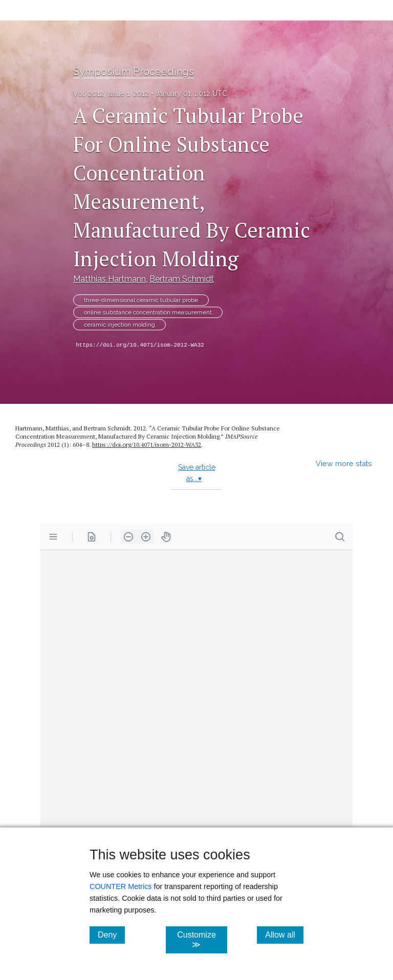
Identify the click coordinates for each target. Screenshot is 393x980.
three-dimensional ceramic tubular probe (141, 300)
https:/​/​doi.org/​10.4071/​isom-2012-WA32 (147, 445)
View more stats (344, 463)
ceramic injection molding (119, 325)
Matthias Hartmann (110, 279)
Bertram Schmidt (182, 279)
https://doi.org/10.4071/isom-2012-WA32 (140, 345)
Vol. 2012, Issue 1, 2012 (111, 94)
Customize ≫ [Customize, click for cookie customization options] (202, 940)
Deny (111, 935)
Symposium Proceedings (134, 72)
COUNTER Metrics (121, 886)
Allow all (284, 935)
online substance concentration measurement (148, 312)
